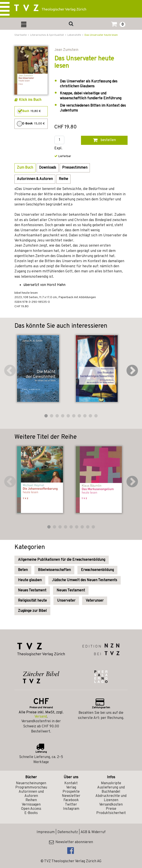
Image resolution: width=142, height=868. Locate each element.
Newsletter (71, 796)
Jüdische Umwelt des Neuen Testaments (85, 580)
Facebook (71, 800)
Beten (23, 570)
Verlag (71, 788)
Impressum (46, 832)
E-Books (31, 813)
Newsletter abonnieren (71, 842)
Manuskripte (111, 783)
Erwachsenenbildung (97, 570)
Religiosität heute (32, 601)
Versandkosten (111, 805)
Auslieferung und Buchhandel (111, 790)
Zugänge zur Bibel (32, 611)
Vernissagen (31, 805)
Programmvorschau (31, 788)
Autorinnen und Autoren (31, 794)
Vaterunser (95, 601)
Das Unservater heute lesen (101, 35)
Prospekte (71, 792)
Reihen (31, 800)
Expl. (58, 149)
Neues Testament (32, 591)
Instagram (71, 809)
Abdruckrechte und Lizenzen (111, 798)
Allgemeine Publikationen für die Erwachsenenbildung (62, 560)
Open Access (31, 809)
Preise (111, 809)
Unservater (66, 601)
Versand (41, 717)
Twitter (71, 805)
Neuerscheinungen (31, 783)
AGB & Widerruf (93, 832)
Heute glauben (30, 580)
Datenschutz (68, 832)
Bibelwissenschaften (54, 570)
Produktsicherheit (111, 813)
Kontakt (71, 783)
